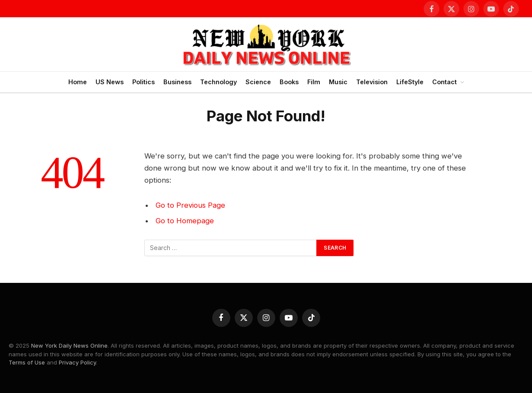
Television (372, 82)
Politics (143, 82)
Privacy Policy (77, 362)
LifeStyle (410, 82)
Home (78, 82)
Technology (218, 82)
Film (314, 82)
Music (338, 82)
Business (177, 82)
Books (289, 82)
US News (110, 82)
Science (258, 82)
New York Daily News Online (69, 345)
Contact (444, 82)
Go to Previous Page (190, 205)
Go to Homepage (185, 221)
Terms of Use (27, 362)
